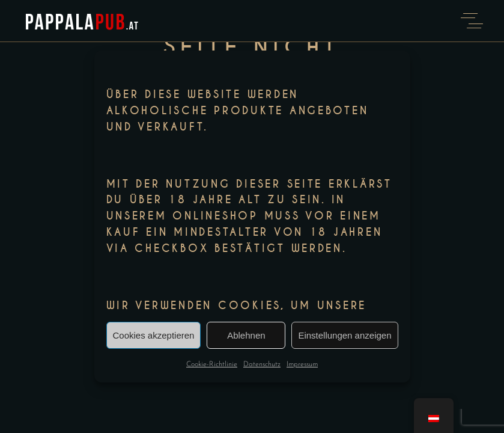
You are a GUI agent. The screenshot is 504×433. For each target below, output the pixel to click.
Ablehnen (246, 335)
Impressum (302, 364)
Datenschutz (262, 364)
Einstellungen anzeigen (345, 335)
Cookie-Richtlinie (212, 364)
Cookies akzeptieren (154, 335)
